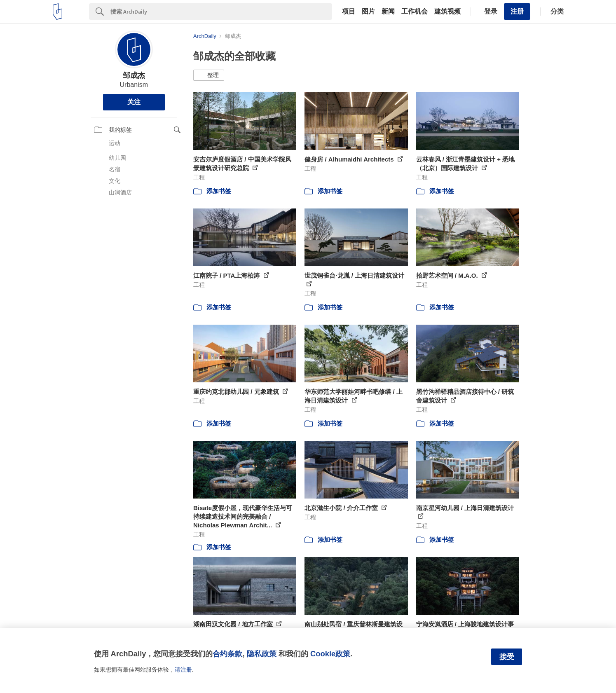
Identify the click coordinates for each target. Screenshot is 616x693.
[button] (209, 75)
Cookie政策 (330, 654)
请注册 (183, 670)
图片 (368, 12)
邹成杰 (134, 75)
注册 (517, 11)
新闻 (388, 12)
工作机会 (415, 12)
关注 (134, 102)
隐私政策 (262, 654)
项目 (349, 12)
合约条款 (227, 654)
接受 (507, 657)
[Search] (221, 12)
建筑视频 (447, 12)
